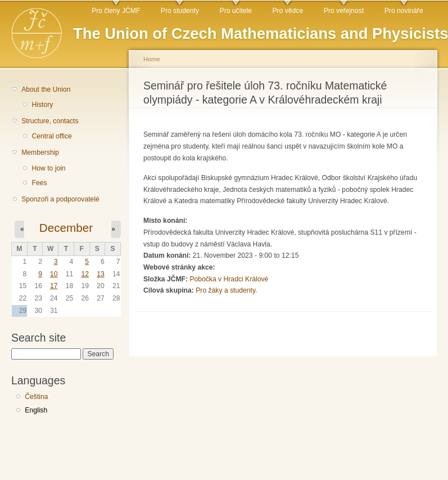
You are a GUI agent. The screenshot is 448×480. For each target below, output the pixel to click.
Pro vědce (288, 11)
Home (152, 59)
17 (54, 286)
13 (101, 274)
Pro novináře (404, 11)
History (42, 105)
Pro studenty (180, 11)
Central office (51, 136)
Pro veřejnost (344, 11)
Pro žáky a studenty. (226, 290)
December (66, 228)
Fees (39, 183)
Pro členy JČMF (116, 11)
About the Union (46, 89)
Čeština (36, 397)
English (36, 410)
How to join (48, 168)
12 (85, 274)
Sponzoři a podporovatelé (60, 199)
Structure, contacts (50, 121)
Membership (40, 152)
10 (54, 274)
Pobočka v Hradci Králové (229, 279)
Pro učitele (236, 11)
